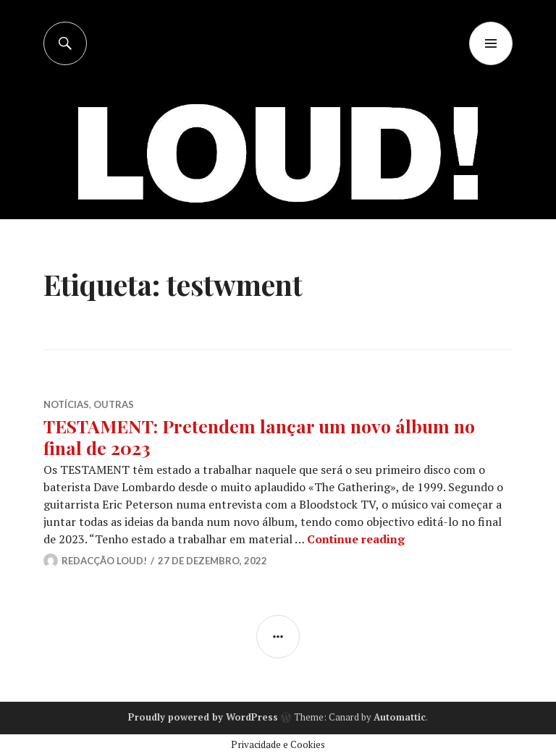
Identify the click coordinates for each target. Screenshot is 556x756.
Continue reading (356, 539)
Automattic (400, 717)
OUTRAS (114, 404)
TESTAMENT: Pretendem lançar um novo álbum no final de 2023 (259, 437)
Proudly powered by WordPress (203, 717)
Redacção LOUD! (104, 561)
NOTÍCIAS (66, 404)
